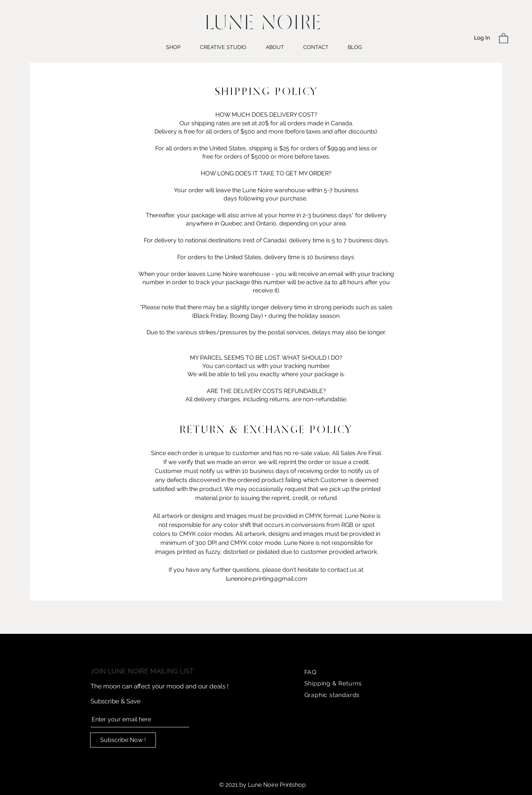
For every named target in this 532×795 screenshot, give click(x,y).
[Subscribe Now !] (123, 740)
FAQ (310, 672)
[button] (504, 38)
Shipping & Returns (333, 683)
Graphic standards (332, 695)
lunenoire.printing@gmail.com (267, 579)
